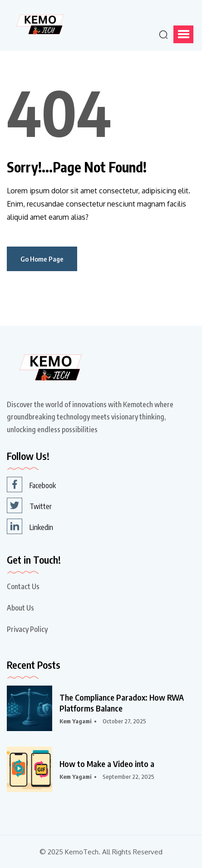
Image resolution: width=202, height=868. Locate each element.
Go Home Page (42, 259)
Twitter (29, 505)
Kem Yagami (76, 721)
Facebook (31, 484)
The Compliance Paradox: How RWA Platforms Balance (122, 703)
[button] (183, 34)
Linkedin (30, 526)
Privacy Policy (27, 629)
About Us (20, 608)
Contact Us (23, 586)
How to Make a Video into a (107, 764)
